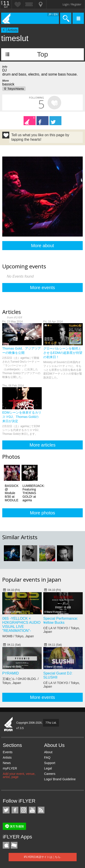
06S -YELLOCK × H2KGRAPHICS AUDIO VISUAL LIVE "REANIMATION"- (21, 625)
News (7, 763)
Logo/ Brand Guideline (60, 779)
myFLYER (10, 768)
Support (50, 763)
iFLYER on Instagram (24, 810)
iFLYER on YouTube (32, 810)
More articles (42, 445)
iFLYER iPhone (6, 845)
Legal (48, 768)
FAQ (47, 757)
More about (42, 246)
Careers (50, 774)
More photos (42, 513)
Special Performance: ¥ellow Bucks (61, 620)
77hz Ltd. (51, 723)
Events (8, 752)
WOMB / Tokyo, (18, 636)
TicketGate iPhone (14, 845)
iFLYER (9, 724)
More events (42, 288)
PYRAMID (11, 673)
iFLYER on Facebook (15, 810)
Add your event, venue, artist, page (19, 775)
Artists (12, 30)
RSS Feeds (41, 810)
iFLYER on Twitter (6, 810)
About (48, 752)
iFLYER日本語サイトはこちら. (43, 857)
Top (42, 54)
